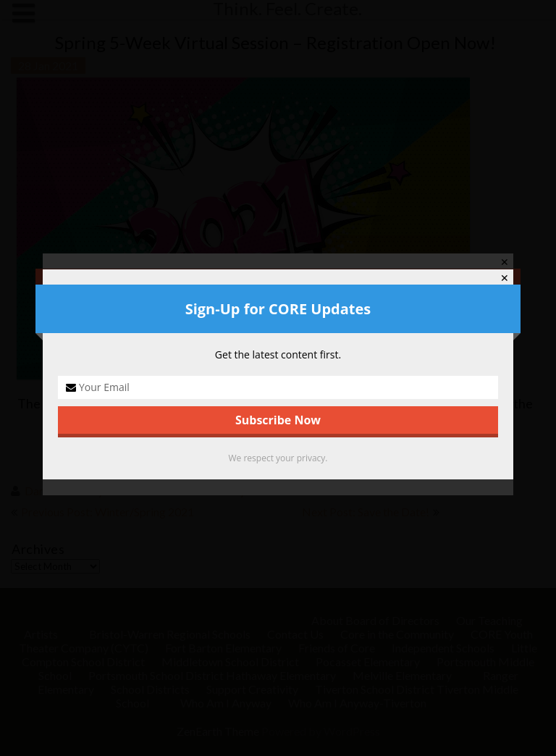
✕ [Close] (505, 278)
